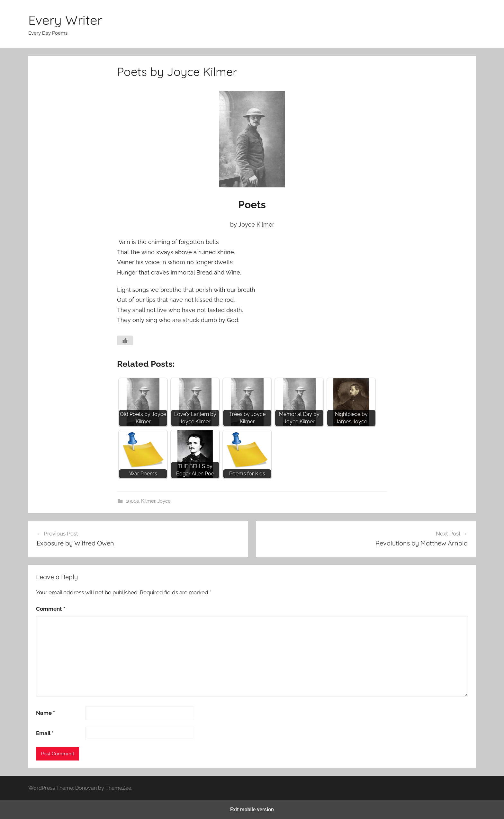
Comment (51, 609)
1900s (132, 501)
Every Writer (65, 20)
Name (45, 713)
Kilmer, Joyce (156, 501)
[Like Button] (125, 340)
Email (45, 733)
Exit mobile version (252, 810)
